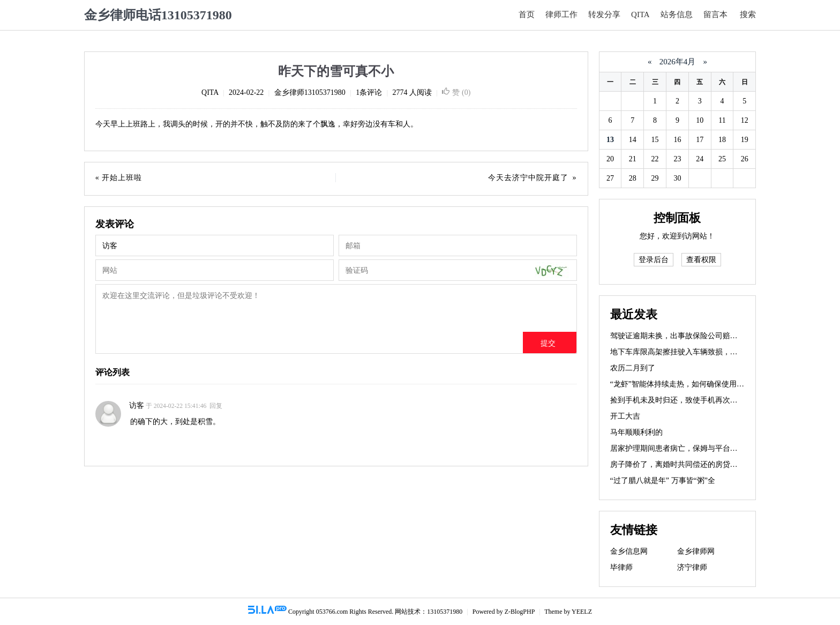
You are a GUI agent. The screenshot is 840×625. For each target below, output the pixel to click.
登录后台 (654, 260)
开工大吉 (625, 416)
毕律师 (621, 567)
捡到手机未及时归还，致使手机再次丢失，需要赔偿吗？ (704, 400)
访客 (137, 405)
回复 (216, 406)
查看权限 (701, 260)
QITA (640, 14)
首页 (527, 14)
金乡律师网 (696, 551)
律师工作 (561, 14)
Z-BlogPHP (520, 612)
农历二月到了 (633, 368)
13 (610, 140)
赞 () (456, 92)
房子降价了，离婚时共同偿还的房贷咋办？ (681, 464)
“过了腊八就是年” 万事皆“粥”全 (663, 481)
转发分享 (604, 14)
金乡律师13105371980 (310, 92)
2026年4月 (677, 62)
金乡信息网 (629, 551)
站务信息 (677, 14)
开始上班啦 (122, 178)
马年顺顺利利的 (636, 432)
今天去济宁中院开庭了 (528, 178)
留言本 (715, 14)
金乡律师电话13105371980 (158, 15)
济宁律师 (692, 567)
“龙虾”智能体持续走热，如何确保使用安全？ (685, 384)
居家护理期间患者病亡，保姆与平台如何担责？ (689, 448)
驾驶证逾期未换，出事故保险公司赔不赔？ (681, 336)
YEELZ (582, 612)
